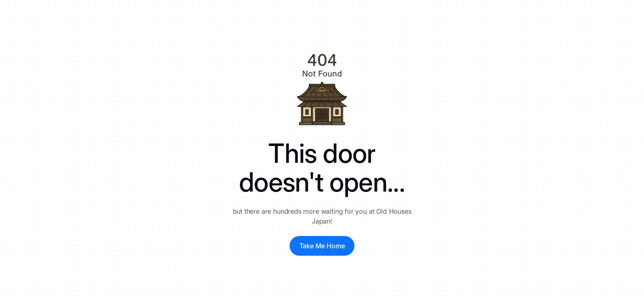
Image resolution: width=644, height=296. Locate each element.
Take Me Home (322, 246)
